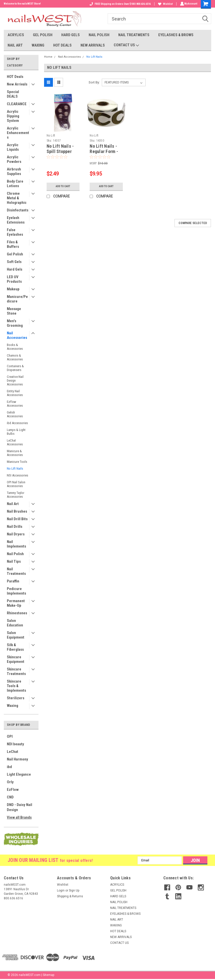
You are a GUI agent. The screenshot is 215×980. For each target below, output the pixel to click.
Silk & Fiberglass (15, 647)
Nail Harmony (17, 759)
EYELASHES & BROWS (176, 35)
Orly (10, 782)
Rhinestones (17, 613)
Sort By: (94, 82)
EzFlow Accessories (15, 404)
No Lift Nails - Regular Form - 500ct (104, 151)
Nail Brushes (17, 511)
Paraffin (13, 581)
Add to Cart (63, 186)
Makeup (13, 289)
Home (48, 57)
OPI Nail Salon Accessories (16, 484)
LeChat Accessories (15, 442)
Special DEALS (13, 94)
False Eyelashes (15, 232)
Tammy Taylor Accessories (16, 495)
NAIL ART (15, 45)
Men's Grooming (15, 323)
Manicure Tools (17, 462)
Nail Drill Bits (17, 519)
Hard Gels (15, 269)
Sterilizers (16, 698)
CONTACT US (126, 45)
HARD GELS (71, 35)
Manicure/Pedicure (17, 299)
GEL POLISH (43, 35)
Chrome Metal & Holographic (17, 198)
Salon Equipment (16, 635)
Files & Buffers (13, 244)
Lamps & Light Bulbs (16, 432)
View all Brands (19, 817)
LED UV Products (14, 279)
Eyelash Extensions (16, 220)
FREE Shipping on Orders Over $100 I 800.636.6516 (119, 4)
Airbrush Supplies (14, 171)
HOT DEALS (62, 45)
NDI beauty (15, 744)
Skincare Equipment (16, 659)
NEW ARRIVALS (93, 45)
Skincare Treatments (16, 671)
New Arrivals (17, 84)
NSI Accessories (17, 475)
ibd (9, 767)
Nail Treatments (16, 571)
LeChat (13, 752)
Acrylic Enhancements (18, 133)
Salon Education (15, 623)
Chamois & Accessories (15, 357)
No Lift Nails (15, 469)
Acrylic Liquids (13, 147)
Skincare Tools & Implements (16, 686)
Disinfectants (18, 210)
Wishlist (165, 4)
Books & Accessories (15, 347)
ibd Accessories (17, 423)
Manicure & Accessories (15, 453)
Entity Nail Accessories (15, 393)
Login (61, 890)
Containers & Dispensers (15, 368)
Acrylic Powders (14, 159)
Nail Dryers (16, 534)
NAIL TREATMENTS (134, 35)
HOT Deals (15, 77)
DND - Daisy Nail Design (19, 807)
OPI (10, 736)
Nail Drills (15, 527)
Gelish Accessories (15, 414)
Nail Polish (15, 554)
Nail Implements (16, 544)
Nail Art (13, 504)
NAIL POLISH (99, 35)
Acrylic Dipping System (13, 116)
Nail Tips (14, 561)
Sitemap (48, 975)
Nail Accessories (17, 335)
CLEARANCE (17, 104)
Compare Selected (193, 223)
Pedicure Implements (16, 591)
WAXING (38, 45)
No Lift (51, 136)
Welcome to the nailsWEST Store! (22, 4)
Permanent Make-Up (16, 603)
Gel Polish (15, 254)
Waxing (13, 706)
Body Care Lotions (15, 184)
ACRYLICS (16, 35)
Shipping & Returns (70, 896)
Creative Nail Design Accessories (15, 380)
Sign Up (74, 890)
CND (10, 797)
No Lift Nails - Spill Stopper (60, 149)
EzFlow (13, 790)
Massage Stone (14, 311)
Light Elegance (19, 774)
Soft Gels (14, 262)
